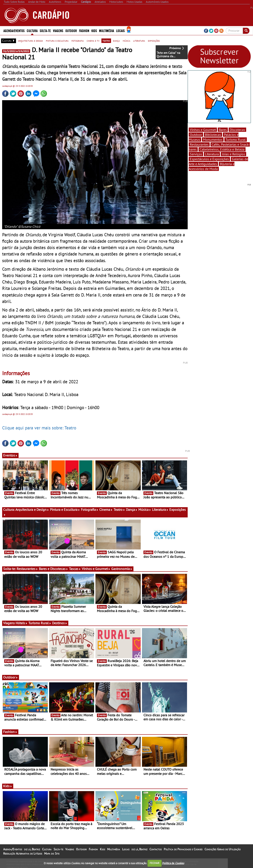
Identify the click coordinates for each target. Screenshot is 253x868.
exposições (154, 41)
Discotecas (237, 130)
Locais (120, 30)
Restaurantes (27, 569)
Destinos (60, 623)
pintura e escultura (57, 41)
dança (116, 41)
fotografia (78, 41)
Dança (132, 510)
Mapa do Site (52, 853)
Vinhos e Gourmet (96, 569)
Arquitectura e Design (32, 510)
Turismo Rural (40, 623)
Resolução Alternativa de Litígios (23, 853)
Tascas (75, 569)
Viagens (58, 30)
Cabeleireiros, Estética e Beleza (222, 149)
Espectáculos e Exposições (209, 159)
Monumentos (213, 140)
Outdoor (71, 30)
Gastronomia (122, 569)
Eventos (10, 455)
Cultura (32, 30)
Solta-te (45, 30)
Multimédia (107, 30)
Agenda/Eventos (14, 30)
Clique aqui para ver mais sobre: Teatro (39, 428)
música (126, 41)
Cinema (106, 510)
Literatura (160, 510)
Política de (173, 863)
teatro (106, 41)
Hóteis (22, 623)
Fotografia (90, 510)
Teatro (119, 510)
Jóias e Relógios (233, 154)
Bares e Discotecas (53, 569)
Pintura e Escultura (65, 510)
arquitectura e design (30, 41)
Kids (94, 30)
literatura (139, 41)
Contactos (156, 849)
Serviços (196, 154)
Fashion (84, 30)
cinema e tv (93, 41)
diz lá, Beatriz (32, 849)
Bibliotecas (213, 135)
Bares (223, 130)
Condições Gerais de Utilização (223, 849)
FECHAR (155, 863)
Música (145, 510)
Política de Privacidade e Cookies (183, 849)
